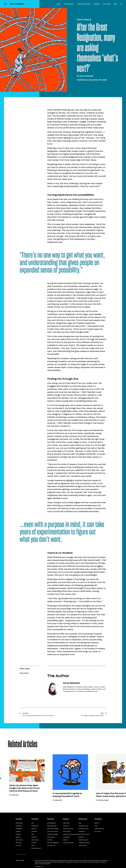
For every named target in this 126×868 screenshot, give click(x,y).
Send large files (51, 823)
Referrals (81, 837)
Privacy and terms (68, 829)
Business (34, 829)
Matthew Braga (103, 800)
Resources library (84, 829)
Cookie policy (67, 831)
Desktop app (19, 823)
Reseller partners (84, 840)
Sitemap (65, 840)
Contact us (66, 826)
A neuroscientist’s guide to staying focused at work (67, 795)
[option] (23, 778)
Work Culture (69, 4)
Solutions (18, 834)
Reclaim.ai (34, 837)
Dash (115, 4)
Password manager (53, 834)
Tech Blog (107, 4)
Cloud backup (51, 837)
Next (92, 714)
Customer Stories (84, 4)
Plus (33, 823)
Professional (35, 826)
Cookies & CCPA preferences (71, 834)
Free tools (19, 845)
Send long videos (52, 826)
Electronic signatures (53, 843)
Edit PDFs (50, 840)
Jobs (96, 826)
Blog (80, 823)
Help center (66, 823)
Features (18, 831)
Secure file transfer (53, 831)
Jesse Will (58, 800)
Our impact (98, 831)
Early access (19, 840)
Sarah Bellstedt (86, 76)
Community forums (84, 834)
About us (97, 823)
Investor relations (99, 829)
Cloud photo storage (53, 829)
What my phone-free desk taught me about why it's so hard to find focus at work (24, 788)
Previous (38, 714)
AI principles (66, 837)
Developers (82, 831)
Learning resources (68, 843)
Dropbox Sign (35, 840)
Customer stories (83, 826)
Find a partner (83, 845)
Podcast (96, 4)
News (59, 4)
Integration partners (84, 843)
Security (18, 837)
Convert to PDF (51, 845)
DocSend (34, 843)
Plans (33, 845)
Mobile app (19, 826)
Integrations (19, 829)
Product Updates (36, 848)
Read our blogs (20, 860)
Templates (19, 843)
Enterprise (34, 831)
